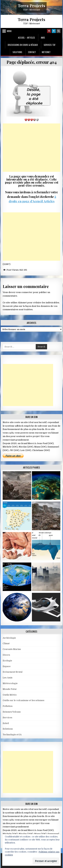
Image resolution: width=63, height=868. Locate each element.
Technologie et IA (12, 735)
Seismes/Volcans (12, 712)
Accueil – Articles (26, 38)
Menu (9, 31)
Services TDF (50, 45)
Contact (32, 52)
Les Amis (8, 678)
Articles (49, 201)
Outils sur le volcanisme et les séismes (24, 700)
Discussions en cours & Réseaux (23, 45)
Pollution (8, 706)
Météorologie (10, 683)
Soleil (6, 723)
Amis (43, 38)
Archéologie (9, 638)
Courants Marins (12, 649)
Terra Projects (32, 5)
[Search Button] (58, 31)
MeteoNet (46, 52)
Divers (6, 655)
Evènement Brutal (13, 672)
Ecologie (7, 661)
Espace (7, 666)
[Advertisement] (32, 148)
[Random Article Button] (49, 31)
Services (7, 718)
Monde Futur (10, 689)
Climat (6, 643)
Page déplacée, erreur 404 (32, 62)
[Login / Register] (54, 31)
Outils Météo (10, 695)
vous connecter (24, 292)
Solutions (17, 52)
